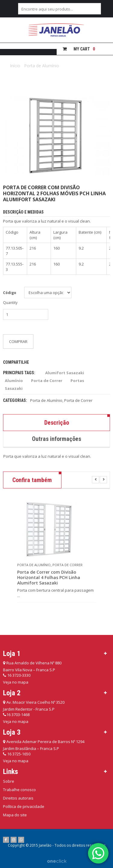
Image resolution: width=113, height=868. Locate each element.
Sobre (9, 781)
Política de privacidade (24, 806)
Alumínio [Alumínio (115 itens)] (14, 381)
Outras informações (56, 439)
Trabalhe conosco (19, 790)
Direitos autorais (18, 798)
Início (15, 66)
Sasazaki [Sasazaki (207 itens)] (14, 388)
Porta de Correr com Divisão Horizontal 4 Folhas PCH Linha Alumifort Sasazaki (49, 578)
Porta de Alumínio (42, 66)
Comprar (18, 341)
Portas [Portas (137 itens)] (77, 381)
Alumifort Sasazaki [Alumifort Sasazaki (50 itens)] (65, 373)
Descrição (57, 423)
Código (10, 293)
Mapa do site (15, 815)
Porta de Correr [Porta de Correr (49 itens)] (47, 381)
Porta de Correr (78, 400)
